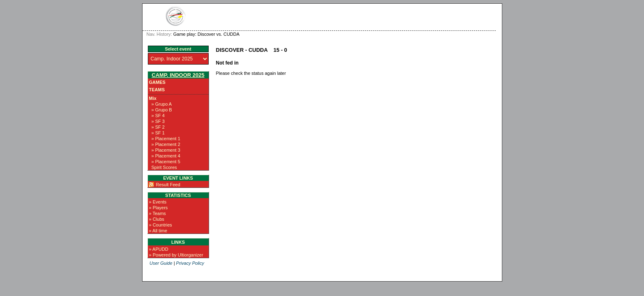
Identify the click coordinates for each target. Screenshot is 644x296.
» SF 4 (158, 116)
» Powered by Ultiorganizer (176, 255)
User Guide (161, 263)
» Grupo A (162, 104)
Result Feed (168, 185)
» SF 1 (158, 133)
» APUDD (159, 249)
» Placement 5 (166, 162)
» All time (158, 231)
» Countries (161, 225)
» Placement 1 (166, 139)
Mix (153, 98)
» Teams (158, 213)
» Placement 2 (166, 144)
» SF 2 (158, 127)
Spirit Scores (164, 167)
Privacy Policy (190, 263)
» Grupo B (162, 110)
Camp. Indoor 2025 (178, 75)
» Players (159, 208)
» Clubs (157, 219)
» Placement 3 (166, 150)
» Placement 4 (166, 156)
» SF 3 (158, 121)
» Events (158, 202)
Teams (157, 90)
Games (157, 82)
